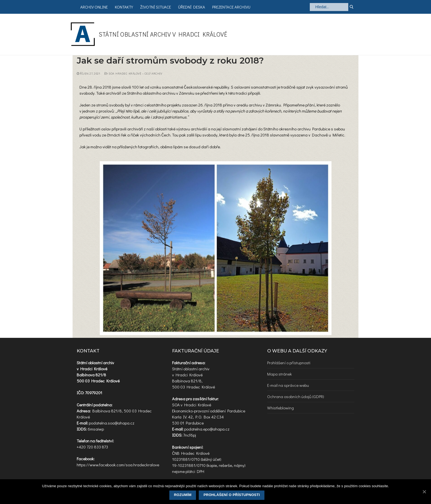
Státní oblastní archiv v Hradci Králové (163, 34)
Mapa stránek (280, 374)
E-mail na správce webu (288, 385)
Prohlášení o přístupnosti (289, 363)
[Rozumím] (424, 492)
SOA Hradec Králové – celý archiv (133, 73)
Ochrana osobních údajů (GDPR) (296, 396)
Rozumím (183, 495)
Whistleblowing (281, 408)
